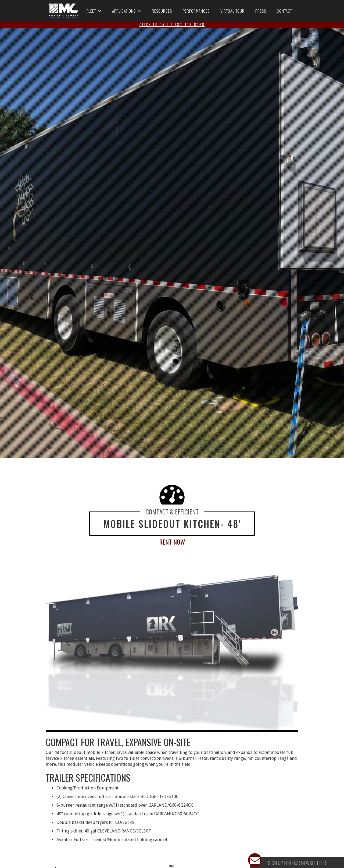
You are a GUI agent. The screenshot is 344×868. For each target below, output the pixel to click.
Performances (196, 11)
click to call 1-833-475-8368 (172, 24)
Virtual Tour (232, 11)
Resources (162, 11)
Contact (284, 11)
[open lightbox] (172, 652)
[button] (94, 11)
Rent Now (172, 542)
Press (261, 11)
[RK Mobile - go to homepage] (64, 11)
